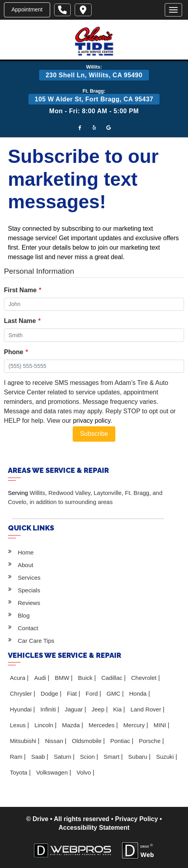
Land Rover (147, 709)
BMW (63, 678)
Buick (86, 678)
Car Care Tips (36, 641)
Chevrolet (145, 678)
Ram (17, 757)
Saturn (63, 757)
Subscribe (94, 434)
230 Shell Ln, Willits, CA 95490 (94, 75)
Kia (118, 709)
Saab (39, 757)
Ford (93, 693)
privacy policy (92, 421)
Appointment (27, 9)
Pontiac (121, 741)
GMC (114, 693)
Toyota (19, 772)
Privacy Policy (136, 819)
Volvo (85, 772)
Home (26, 552)
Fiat (72, 693)
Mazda (72, 725)
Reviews (29, 603)
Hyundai (22, 709)
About (25, 565)
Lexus (19, 725)
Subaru (139, 757)
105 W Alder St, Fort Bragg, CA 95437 (94, 99)
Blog (24, 615)
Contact (28, 628)
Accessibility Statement (94, 828)
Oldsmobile (87, 741)
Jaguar (75, 709)
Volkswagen (53, 772)
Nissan (55, 741)
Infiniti (49, 709)
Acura (18, 678)
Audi (41, 678)
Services (29, 578)
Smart (112, 757)
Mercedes (102, 725)
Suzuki (166, 757)
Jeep (99, 709)
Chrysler (22, 693)
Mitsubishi (24, 741)
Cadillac (113, 678)
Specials (29, 590)
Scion (88, 757)
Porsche (150, 741)
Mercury (135, 725)
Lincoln (45, 725)
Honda (139, 693)
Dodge (50, 693)
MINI (161, 725)
